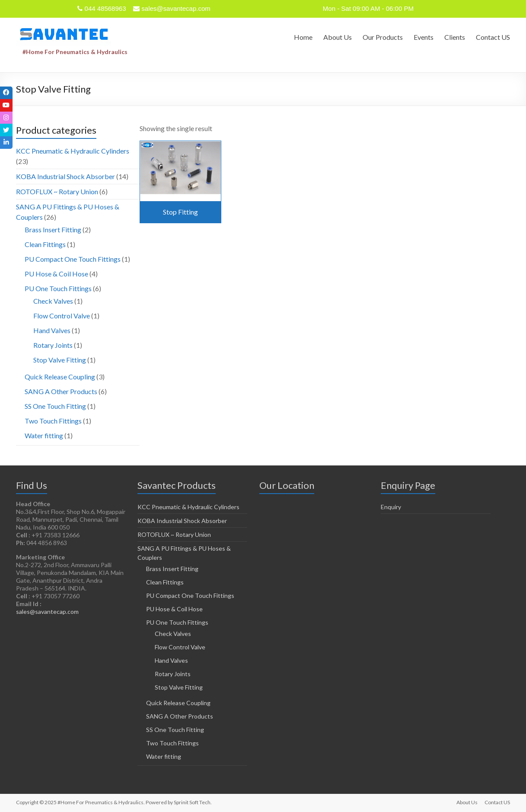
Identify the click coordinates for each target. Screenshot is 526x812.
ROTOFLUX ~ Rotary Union (57, 191)
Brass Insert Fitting (53, 229)
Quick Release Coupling (60, 377)
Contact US (493, 37)
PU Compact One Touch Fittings (73, 259)
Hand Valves (52, 330)
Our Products (383, 37)
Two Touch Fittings (53, 421)
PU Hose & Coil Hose (56, 274)
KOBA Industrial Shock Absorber (65, 176)
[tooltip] (7, 93)
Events (424, 37)
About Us (338, 37)
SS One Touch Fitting (55, 406)
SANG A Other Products (61, 391)
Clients (455, 37)
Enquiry (391, 507)
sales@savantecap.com (47, 611)
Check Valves (53, 301)
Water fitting (44, 435)
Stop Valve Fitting (60, 360)
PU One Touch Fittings (58, 288)
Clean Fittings (45, 244)
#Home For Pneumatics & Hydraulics (75, 52)
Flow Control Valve (62, 316)
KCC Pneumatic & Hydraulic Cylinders (73, 151)
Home (303, 37)
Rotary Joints (53, 345)
